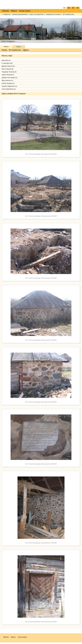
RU (78, 8)
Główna (7, 14)
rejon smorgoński (36, 14)
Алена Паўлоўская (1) (9, 89)
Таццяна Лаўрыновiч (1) (9, 86)
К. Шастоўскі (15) (7, 63)
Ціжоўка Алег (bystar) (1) (9, 78)
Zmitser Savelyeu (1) (8, 83)
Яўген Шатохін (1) (7, 80)
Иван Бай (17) (6, 60)
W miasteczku (68, 14)
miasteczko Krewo (53, 14)
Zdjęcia (19, 47)
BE (73, 8)
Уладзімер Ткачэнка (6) (9, 72)
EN (69, 8)
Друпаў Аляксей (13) (8, 66)
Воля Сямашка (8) (7, 69)
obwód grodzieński (20, 14)
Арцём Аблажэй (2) (8, 75)
